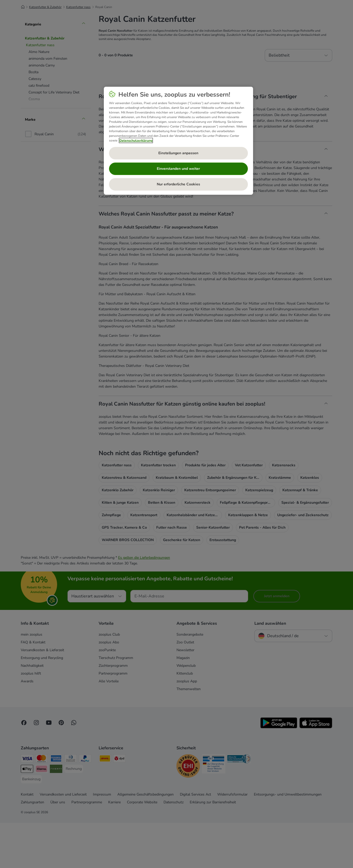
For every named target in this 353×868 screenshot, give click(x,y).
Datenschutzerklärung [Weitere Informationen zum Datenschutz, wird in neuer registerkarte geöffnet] (136, 140)
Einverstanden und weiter (178, 169)
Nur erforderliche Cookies (178, 184)
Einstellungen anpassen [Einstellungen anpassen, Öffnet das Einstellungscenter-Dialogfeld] (178, 153)
